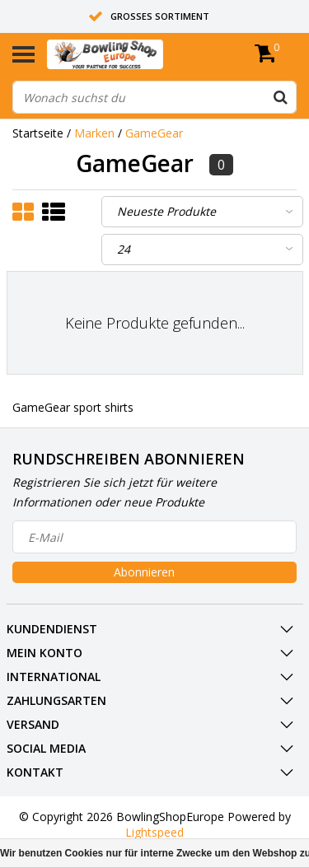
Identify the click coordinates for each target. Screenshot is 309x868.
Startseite (38, 133)
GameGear (154, 133)
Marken (94, 133)
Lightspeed (154, 832)
